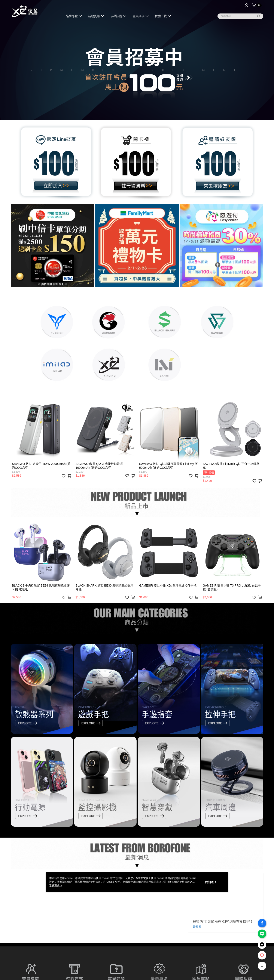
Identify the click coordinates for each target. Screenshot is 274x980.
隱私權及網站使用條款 (88, 882)
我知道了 (211, 882)
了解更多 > (55, 885)
